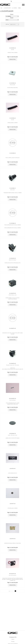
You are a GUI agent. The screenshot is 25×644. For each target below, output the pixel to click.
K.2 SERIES (15, 8)
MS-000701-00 (13, 574)
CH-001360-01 (13, 188)
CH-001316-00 (13, 118)
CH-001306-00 (13, 83)
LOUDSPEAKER (7, 8)
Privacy (13, 641)
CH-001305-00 (13, 48)
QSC (1, 8)
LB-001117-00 (13, 504)
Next (15, 591)
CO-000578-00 (13, 293)
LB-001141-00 (12, 539)
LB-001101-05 (12, 468)
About (13, 639)
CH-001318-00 (13, 153)
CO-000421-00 (13, 258)
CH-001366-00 (13, 223)
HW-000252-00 (12, 398)
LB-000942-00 (13, 433)
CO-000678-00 (13, 363)
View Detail (12, 59)
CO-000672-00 (12, 328)
